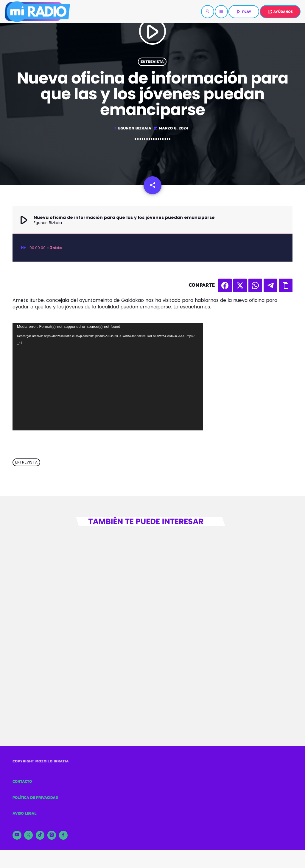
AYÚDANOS (280, 12)
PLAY (243, 12)
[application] (108, 377)
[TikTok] (40, 835)
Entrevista (152, 62)
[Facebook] (63, 835)
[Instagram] (52, 835)
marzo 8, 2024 (171, 128)
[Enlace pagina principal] (37, 12)
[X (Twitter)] (29, 835)
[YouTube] (17, 835)
